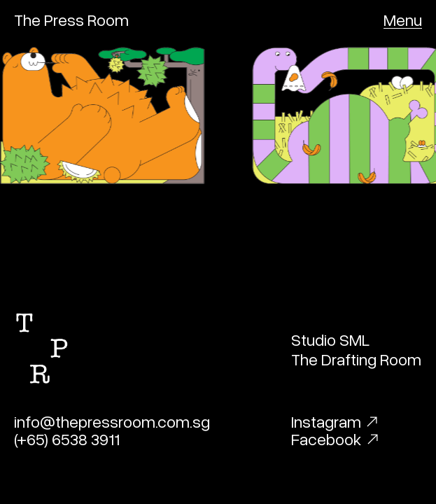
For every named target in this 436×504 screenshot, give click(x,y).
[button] (403, 20)
